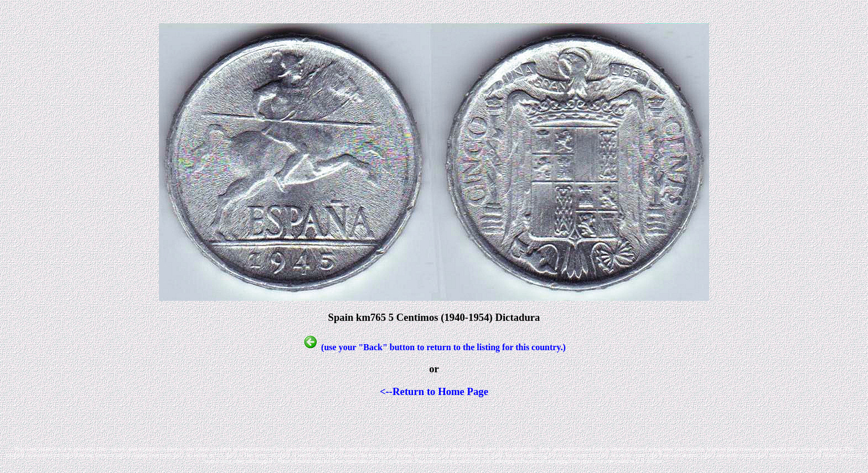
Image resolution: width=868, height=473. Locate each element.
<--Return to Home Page (434, 391)
